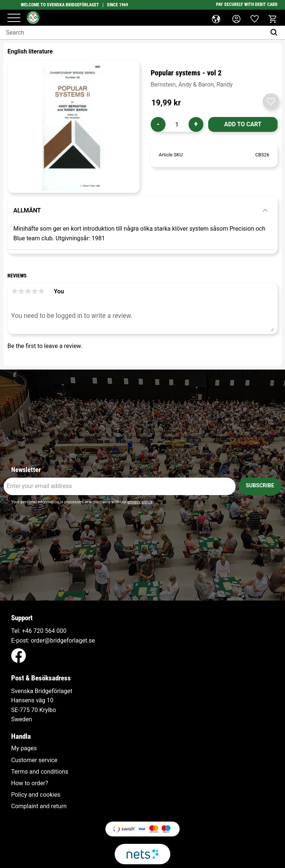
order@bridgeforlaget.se (63, 641)
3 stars (28, 291)
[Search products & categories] (133, 33)
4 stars (35, 291)
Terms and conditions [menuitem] (40, 772)
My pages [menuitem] (24, 748)
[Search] (276, 33)
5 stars (41, 291)
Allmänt (27, 210)
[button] (14, 18)
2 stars (21, 291)
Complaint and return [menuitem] (39, 806)
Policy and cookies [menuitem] (36, 795)
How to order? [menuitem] (30, 783)
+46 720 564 (38, 631)
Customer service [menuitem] (34, 760)
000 (61, 631)
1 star (14, 291)
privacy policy (140, 502)
